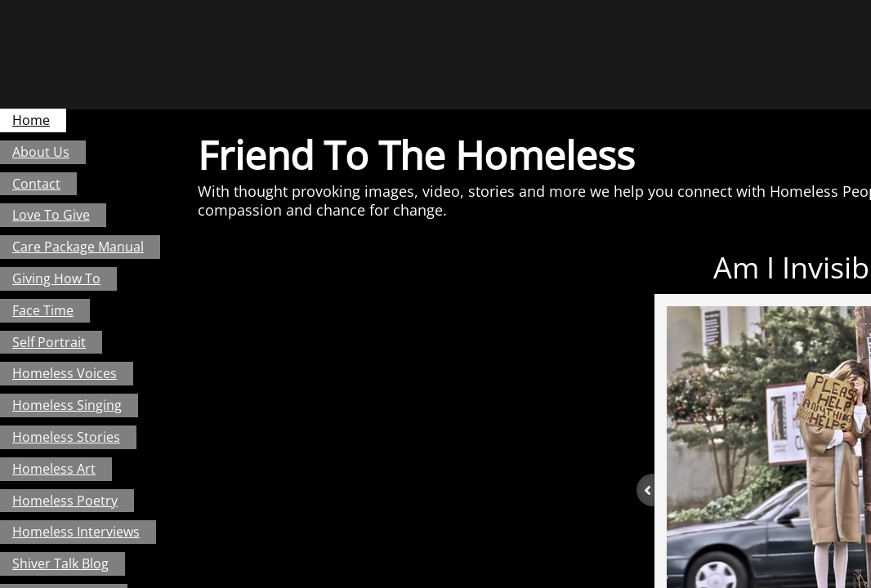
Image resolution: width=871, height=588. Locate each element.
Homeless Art (54, 469)
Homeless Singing (67, 405)
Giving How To (56, 278)
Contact (36, 184)
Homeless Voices (65, 373)
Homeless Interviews (76, 532)
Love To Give (51, 215)
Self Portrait (49, 342)
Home (31, 120)
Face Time (43, 310)
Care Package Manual (78, 247)
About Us (41, 152)
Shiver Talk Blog (60, 563)
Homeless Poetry (65, 501)
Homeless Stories (66, 437)
